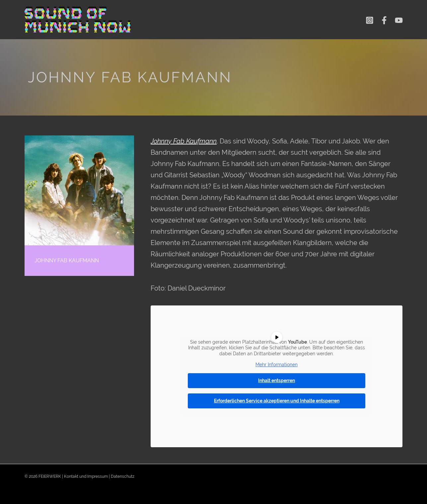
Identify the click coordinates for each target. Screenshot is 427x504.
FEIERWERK (50, 476)
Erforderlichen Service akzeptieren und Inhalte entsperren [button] (277, 401)
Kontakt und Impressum (86, 476)
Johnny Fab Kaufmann (184, 141)
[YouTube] (399, 20)
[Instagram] (370, 20)
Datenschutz (123, 476)
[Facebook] (384, 20)
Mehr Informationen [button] (277, 365)
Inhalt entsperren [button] (277, 380)
